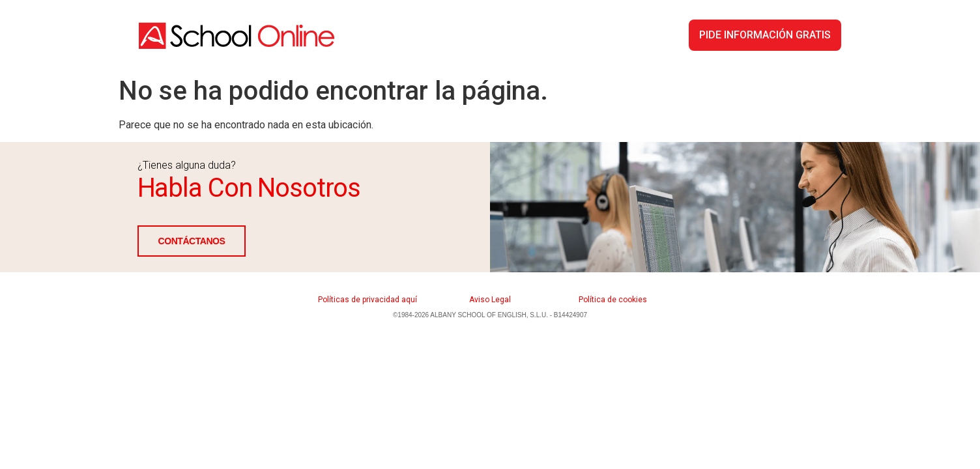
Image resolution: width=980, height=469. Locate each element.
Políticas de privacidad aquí (367, 300)
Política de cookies (613, 300)
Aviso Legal (490, 300)
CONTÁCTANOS (192, 241)
